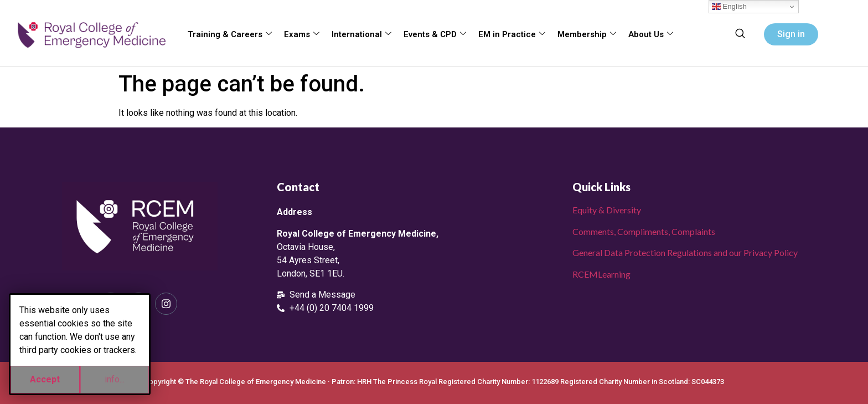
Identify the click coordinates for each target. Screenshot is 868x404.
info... (115, 379)
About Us (651, 34)
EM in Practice (512, 34)
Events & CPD (435, 34)
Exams (302, 34)
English (729, 7)
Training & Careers (230, 34)
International (361, 34)
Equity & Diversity (607, 210)
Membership (587, 34)
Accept (45, 379)
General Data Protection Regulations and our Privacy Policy (685, 252)
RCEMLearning (601, 274)
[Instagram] (166, 304)
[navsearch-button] (740, 34)
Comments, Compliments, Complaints (644, 231)
